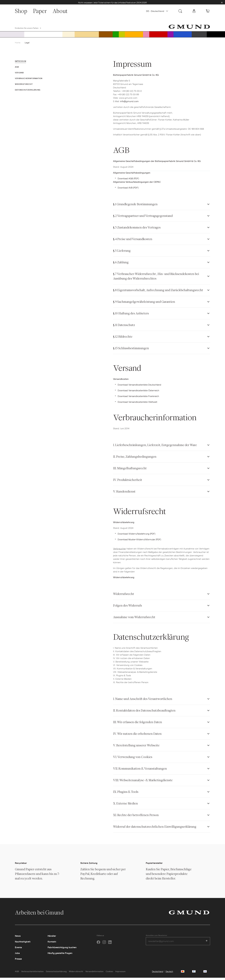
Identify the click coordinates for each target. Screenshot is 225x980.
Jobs (17, 955)
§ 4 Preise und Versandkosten (133, 241)
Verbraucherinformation (32, 974)
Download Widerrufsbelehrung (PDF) (136, 536)
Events (18, 950)
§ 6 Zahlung (121, 265)
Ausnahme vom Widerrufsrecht (134, 620)
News (18, 938)
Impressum (120, 974)
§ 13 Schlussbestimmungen (131, 351)
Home (18, 45)
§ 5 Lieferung (122, 253)
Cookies (109, 974)
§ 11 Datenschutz (124, 327)
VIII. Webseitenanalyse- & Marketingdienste (143, 783)
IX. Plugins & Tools (126, 794)
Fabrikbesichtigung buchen (62, 950)
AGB (17, 974)
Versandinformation (94, 974)
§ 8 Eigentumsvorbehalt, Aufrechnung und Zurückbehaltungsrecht (158, 293)
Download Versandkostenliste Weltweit (137, 404)
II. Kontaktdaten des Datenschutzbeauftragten (144, 713)
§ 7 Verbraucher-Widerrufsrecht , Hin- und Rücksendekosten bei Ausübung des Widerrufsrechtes (156, 279)
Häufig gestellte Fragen (60, 955)
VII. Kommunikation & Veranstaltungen (140, 771)
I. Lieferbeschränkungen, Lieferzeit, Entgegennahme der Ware (155, 447)
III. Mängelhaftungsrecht (130, 471)
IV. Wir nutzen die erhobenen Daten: (137, 736)
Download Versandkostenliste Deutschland (139, 387)
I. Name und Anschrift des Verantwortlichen (143, 701)
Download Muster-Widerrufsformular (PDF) (139, 542)
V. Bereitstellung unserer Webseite (136, 748)
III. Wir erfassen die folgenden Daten (138, 724)
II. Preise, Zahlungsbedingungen (135, 459)
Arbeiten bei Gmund (42, 915)
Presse (18, 961)
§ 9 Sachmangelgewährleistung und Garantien (144, 304)
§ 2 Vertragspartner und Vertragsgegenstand (143, 218)
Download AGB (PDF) (128, 181)
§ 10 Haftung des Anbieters (131, 316)
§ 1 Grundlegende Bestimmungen (135, 207)
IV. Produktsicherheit (128, 482)
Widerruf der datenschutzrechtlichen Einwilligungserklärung (155, 829)
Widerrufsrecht (124, 596)
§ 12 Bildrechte (123, 339)
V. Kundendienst (124, 494)
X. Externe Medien (125, 806)
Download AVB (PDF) (128, 190)
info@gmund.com (129, 104)
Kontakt (52, 944)
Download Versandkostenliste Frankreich (138, 398)
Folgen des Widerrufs (127, 608)
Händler (52, 938)
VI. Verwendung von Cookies (133, 759)
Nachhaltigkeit (23, 944)
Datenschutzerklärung (56, 974)
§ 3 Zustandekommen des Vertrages (137, 230)
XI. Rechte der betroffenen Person (136, 817)
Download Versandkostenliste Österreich (138, 393)
